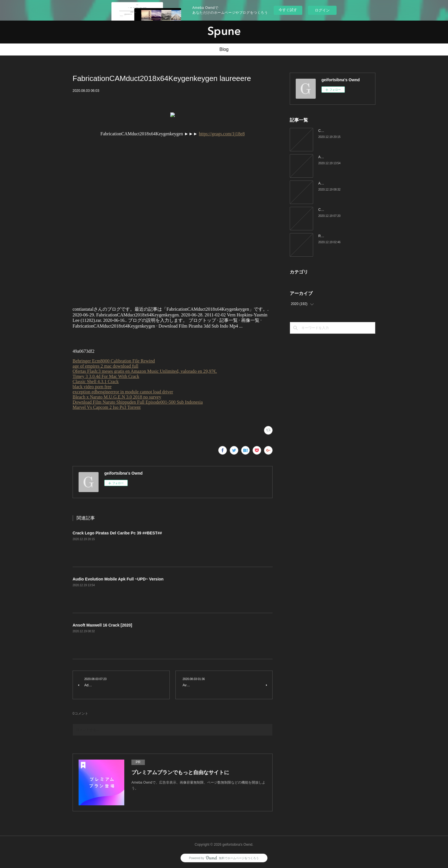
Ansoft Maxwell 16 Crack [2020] (102, 625)
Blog (224, 49)
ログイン (322, 10)
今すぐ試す (288, 10)
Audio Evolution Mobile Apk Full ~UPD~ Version (118, 579)
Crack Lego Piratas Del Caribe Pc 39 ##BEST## (117, 533)
